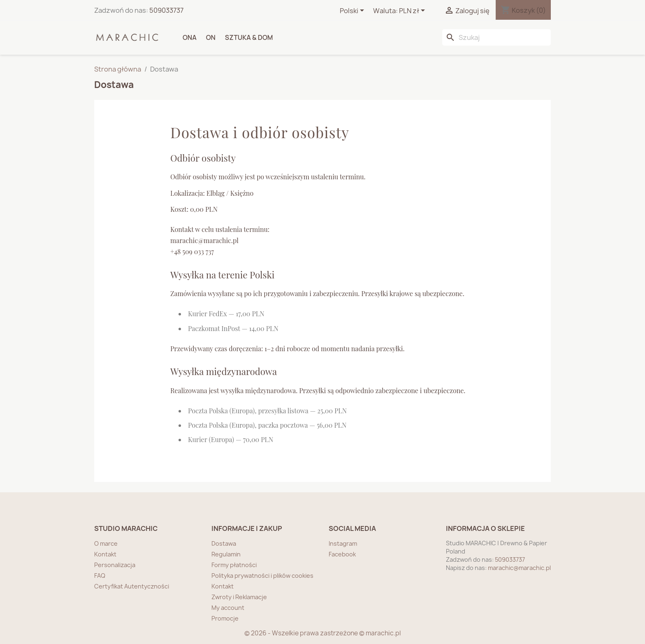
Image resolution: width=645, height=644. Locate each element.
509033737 (166, 10)
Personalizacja (115, 565)
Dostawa (224, 543)
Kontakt (105, 554)
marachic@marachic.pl (519, 568)
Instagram (343, 543)
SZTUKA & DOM (249, 37)
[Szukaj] (497, 37)
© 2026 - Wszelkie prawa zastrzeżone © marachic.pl (322, 633)
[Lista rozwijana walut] (413, 11)
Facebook (342, 554)
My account (228, 608)
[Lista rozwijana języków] (353, 11)
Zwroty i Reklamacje (239, 597)
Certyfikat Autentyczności (132, 586)
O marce (106, 543)
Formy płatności (234, 565)
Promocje (225, 618)
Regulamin (226, 554)
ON (211, 37)
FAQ (100, 576)
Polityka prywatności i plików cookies (262, 576)
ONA (190, 37)
